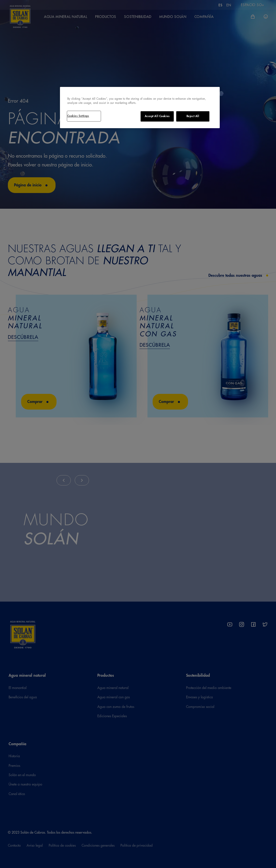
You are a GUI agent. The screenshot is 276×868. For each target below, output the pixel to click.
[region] (140, 108)
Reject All (193, 116)
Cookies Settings (78, 116)
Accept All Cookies (157, 116)
